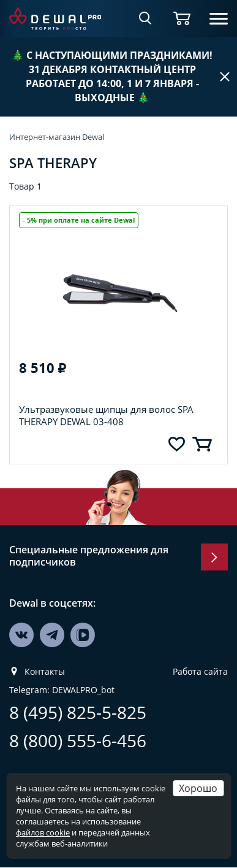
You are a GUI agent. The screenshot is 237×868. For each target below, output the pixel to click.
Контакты (45, 672)
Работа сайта (200, 672)
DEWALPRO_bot (83, 690)
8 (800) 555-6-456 (78, 741)
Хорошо (198, 788)
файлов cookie (43, 832)
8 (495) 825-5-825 (78, 712)
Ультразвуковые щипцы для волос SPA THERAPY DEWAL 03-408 (106, 415)
